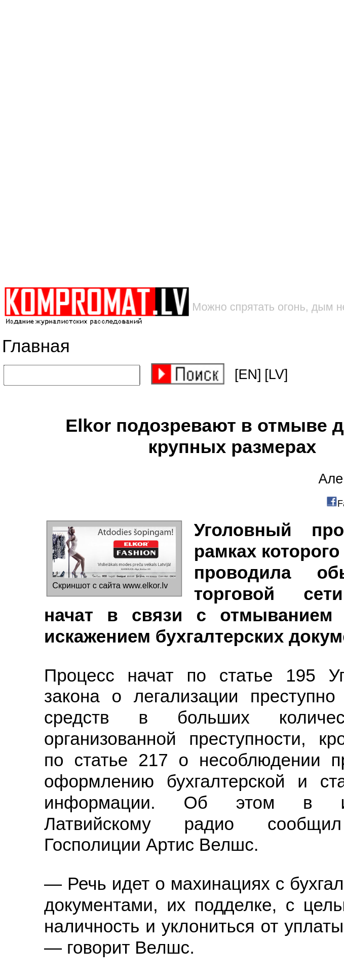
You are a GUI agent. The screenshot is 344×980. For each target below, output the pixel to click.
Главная (36, 346)
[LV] (276, 374)
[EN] (248, 374)
